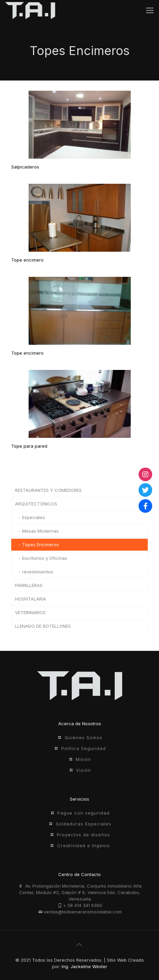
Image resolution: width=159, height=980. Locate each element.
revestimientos (38, 572)
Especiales (34, 517)
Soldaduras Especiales (84, 824)
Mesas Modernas (41, 531)
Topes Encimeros (41, 545)
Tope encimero (27, 260)
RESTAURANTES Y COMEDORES (48, 490)
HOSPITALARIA (30, 599)
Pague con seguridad (83, 813)
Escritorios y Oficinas (45, 558)
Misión (83, 759)
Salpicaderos (25, 167)
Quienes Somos (84, 737)
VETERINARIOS (30, 612)
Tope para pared (29, 446)
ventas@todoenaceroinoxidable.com (83, 912)
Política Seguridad (84, 748)
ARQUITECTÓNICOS (36, 504)
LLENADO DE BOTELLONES (43, 626)
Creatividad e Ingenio (84, 845)
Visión (83, 770)
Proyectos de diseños (83, 835)
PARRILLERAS (29, 585)
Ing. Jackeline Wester (84, 966)
